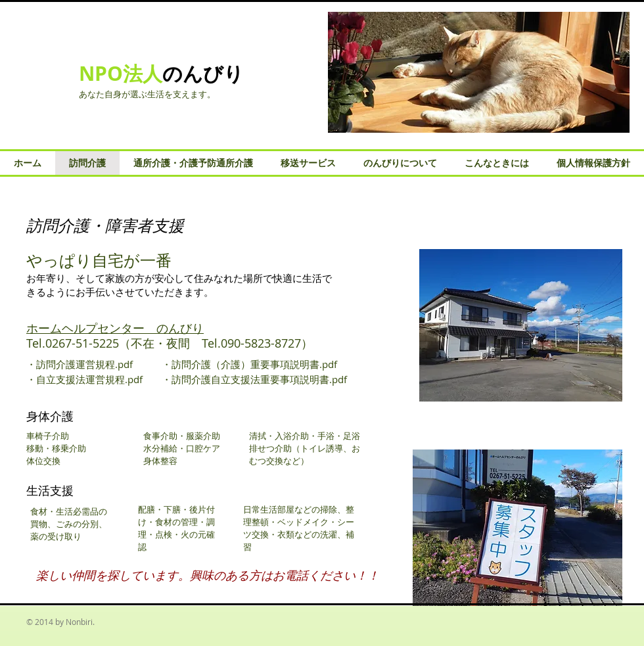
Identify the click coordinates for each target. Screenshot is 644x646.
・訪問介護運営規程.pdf (80, 364)
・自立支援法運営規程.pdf (84, 379)
